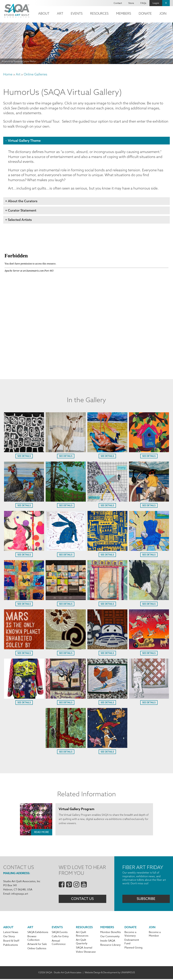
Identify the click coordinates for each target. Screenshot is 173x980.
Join (163, 13)
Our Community (110, 938)
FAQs (143, 3)
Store (131, 3)
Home (8, 74)
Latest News (11, 933)
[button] (24, 452)
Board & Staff (11, 942)
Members (124, 13)
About (44, 13)
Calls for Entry (60, 938)
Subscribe (146, 900)
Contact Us (82, 900)
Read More (42, 833)
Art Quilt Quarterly (82, 943)
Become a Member (155, 935)
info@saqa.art (20, 894)
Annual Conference (59, 944)
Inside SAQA (108, 942)
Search (166, 3)
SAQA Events (60, 933)
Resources (99, 13)
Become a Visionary (130, 935)
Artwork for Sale (37, 945)
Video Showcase (86, 953)
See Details (24, 457)
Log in (156, 3)
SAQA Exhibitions (38, 933)
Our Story (9, 938)
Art (60, 13)
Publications (11, 946)
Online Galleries (35, 74)
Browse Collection (33, 939)
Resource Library (110, 946)
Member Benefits (111, 933)
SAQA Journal (84, 949)
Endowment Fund (132, 943)
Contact (118, 3)
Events (77, 13)
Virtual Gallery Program (77, 810)
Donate (145, 13)
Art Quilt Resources (82, 935)
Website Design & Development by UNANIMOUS (110, 974)
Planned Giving (133, 949)
